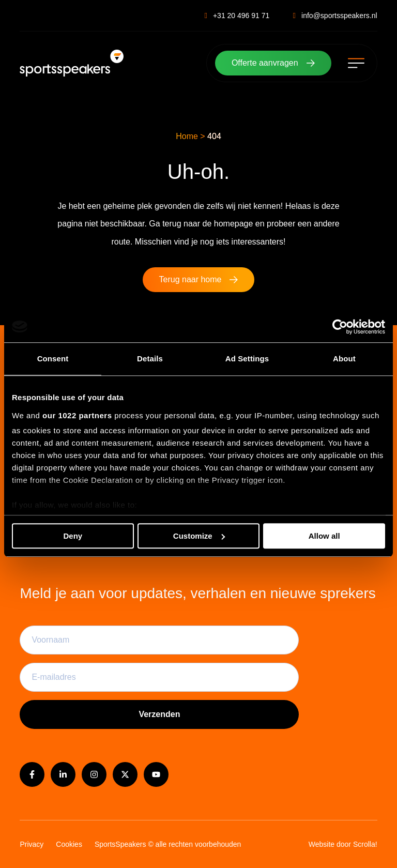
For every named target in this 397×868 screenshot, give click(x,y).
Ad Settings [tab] (247, 359)
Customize (199, 536)
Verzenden (159, 714)
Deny (73, 536)
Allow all (324, 536)
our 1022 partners (77, 416)
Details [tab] (150, 359)
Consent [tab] (53, 359)
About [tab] (344, 359)
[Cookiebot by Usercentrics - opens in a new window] (340, 327)
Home (187, 136)
